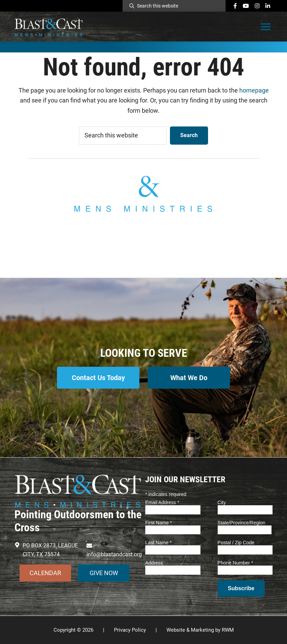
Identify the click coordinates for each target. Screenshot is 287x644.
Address (154, 563)
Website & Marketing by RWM (200, 630)
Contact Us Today (98, 378)
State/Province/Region (242, 523)
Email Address (162, 502)
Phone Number (236, 563)
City (222, 502)
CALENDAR (45, 573)
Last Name (158, 543)
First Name (159, 523)
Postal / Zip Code (236, 543)
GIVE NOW (104, 573)
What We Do (189, 378)
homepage (254, 90)
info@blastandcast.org (143, 245)
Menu (266, 26)
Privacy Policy (130, 630)
